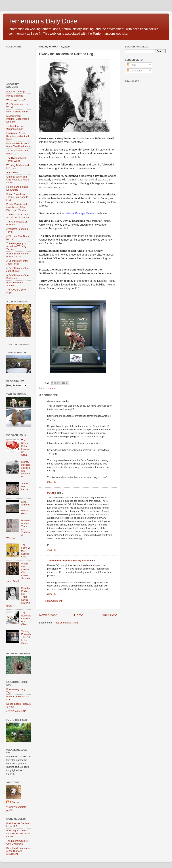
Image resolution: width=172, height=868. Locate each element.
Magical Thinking (15, 91)
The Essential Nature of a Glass (26, 619)
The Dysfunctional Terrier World (16, 159)
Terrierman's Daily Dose (43, 21)
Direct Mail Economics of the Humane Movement (18, 851)
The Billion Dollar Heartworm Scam (26, 448)
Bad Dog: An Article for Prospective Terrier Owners (18, 833)
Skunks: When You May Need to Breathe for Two (18, 180)
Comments (134, 71)
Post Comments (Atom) (67, 623)
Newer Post (48, 615)
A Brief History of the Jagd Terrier (17, 262)
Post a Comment (53, 601)
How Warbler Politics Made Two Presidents (18, 145)
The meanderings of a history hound (68, 561)
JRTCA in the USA (16, 711)
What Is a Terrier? (16, 100)
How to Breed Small (17, 112)
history (51, 388)
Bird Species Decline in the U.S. (18, 825)
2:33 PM (52, 594)
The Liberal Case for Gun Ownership (17, 842)
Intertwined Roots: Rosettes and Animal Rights (18, 136)
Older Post (109, 615)
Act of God (12, 172)
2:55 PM (52, 482)
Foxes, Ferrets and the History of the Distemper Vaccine (17, 207)
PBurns (52, 493)
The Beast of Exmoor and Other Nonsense (18, 216)
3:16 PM (52, 550)
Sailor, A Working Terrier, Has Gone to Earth (17, 197)
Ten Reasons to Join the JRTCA (17, 152)
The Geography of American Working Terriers (16, 246)
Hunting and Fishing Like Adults (17, 188)
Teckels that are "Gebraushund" (15, 127)
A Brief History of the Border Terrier (17, 255)
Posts (132, 65)
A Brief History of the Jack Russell (17, 270)
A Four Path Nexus (25, 486)
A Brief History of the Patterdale (17, 277)
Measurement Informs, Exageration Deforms (18, 119)
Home (79, 615)
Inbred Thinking (15, 96)
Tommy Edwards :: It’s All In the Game (26, 637)
